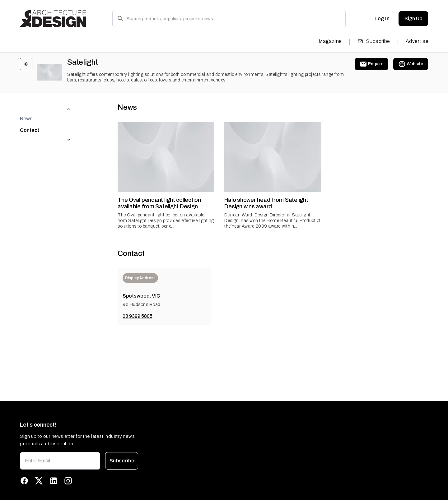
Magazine (330, 41)
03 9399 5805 (138, 316)
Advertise (417, 41)
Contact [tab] (30, 118)
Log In (382, 19)
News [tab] (26, 106)
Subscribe (374, 41)
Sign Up (413, 19)
